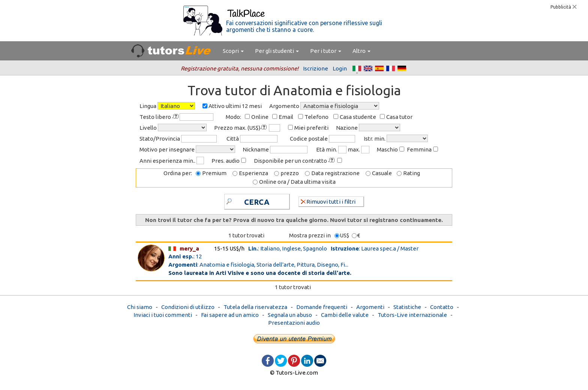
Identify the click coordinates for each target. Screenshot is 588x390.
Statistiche (407, 307)
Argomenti (370, 307)
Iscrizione (316, 68)
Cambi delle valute (345, 315)
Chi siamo (140, 307)
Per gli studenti (277, 51)
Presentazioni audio (294, 323)
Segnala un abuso (290, 315)
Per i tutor (326, 51)
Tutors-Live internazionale (412, 315)
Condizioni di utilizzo (188, 307)
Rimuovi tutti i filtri (328, 201)
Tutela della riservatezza (255, 307)
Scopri (233, 51)
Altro (361, 51)
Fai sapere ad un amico (230, 315)
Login (340, 68)
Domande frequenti (322, 307)
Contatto (442, 307)
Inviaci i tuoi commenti (163, 315)
